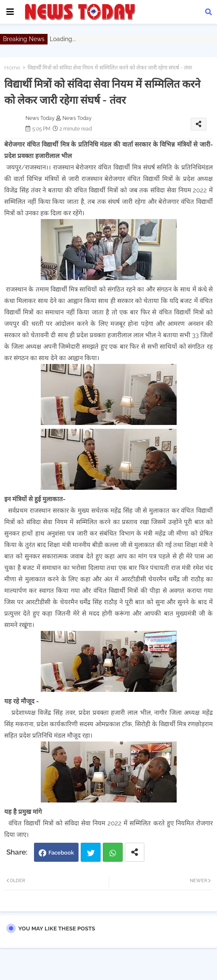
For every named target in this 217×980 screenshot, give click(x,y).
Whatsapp (113, 852)
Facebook (61, 853)
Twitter (91, 852)
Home (12, 68)
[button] (209, 12)
